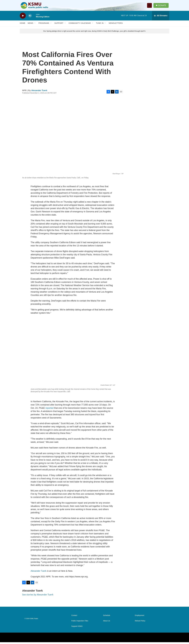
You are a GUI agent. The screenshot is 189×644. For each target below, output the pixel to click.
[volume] (30, 18)
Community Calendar (80, 25)
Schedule (107, 617)
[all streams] (161, 17)
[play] (23, 18)
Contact (74, 617)
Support (59, 25)
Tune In (100, 25)
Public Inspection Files (80, 623)
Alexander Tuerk (39, 92)
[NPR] (33, 639)
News (30, 25)
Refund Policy (140, 623)
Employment (140, 617)
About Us (107, 623)
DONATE (163, 6)
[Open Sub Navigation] (35, 25)
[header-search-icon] (150, 6)
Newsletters (116, 25)
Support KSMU (77, 628)
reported (49, 410)
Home (23, 25)
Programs (44, 25)
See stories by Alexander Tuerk (38, 596)
